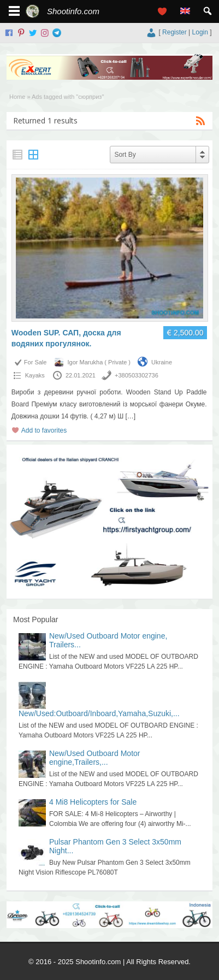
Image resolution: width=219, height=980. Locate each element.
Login (200, 32)
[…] (130, 416)
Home (17, 97)
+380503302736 (137, 375)
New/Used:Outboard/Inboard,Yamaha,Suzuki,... (99, 713)
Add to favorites (44, 430)
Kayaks (35, 375)
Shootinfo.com (73, 11)
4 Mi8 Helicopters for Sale (93, 802)
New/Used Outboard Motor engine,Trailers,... (95, 758)
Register (174, 32)
